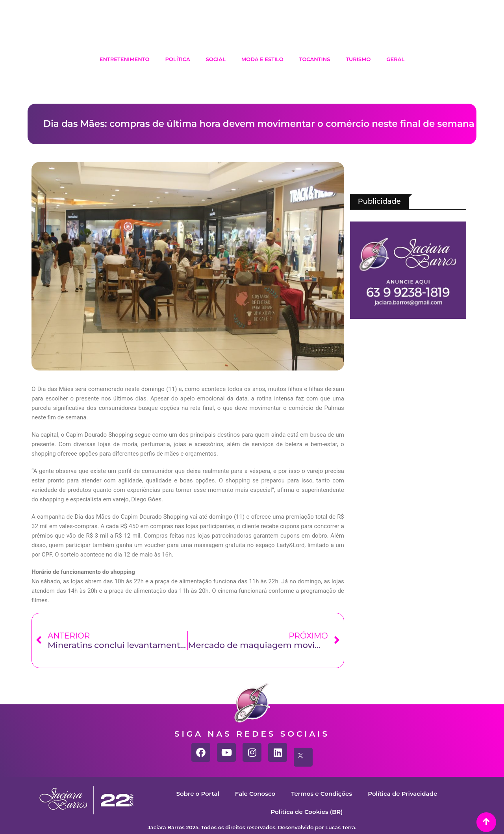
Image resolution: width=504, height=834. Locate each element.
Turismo (358, 59)
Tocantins (315, 59)
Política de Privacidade (402, 794)
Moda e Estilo (262, 59)
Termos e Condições (321, 794)
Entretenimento (125, 59)
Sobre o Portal (198, 794)
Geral (396, 59)
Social (216, 59)
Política (177, 59)
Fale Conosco (255, 794)
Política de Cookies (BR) (307, 812)
